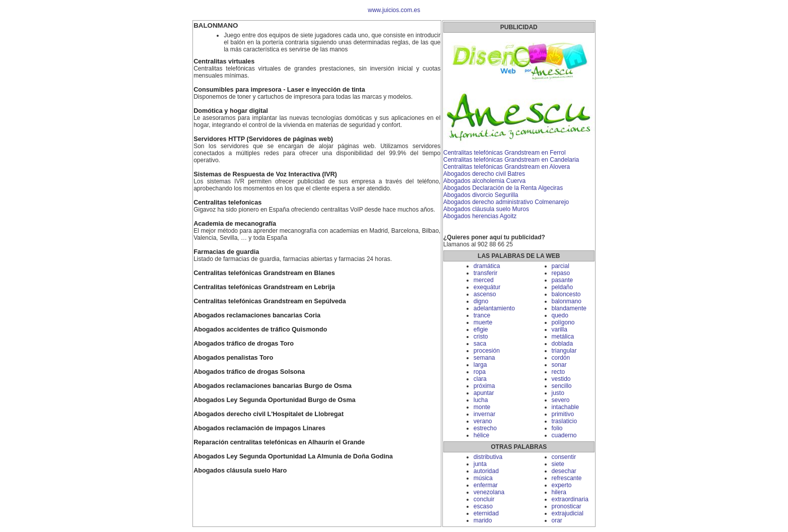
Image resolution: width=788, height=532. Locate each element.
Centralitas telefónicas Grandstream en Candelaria (511, 160)
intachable (566, 407)
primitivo (563, 414)
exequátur (487, 287)
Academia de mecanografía (235, 224)
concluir (484, 499)
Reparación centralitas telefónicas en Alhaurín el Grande (279, 442)
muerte (483, 322)
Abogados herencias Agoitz (480, 216)
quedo (560, 315)
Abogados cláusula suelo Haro (240, 471)
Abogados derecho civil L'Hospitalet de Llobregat (269, 414)
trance (482, 315)
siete (558, 464)
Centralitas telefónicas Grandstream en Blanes (264, 273)
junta (480, 464)
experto (562, 485)
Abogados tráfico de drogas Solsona (249, 372)
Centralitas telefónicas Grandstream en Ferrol (505, 153)
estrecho (485, 428)
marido (483, 520)
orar (557, 520)
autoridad (486, 471)
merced (484, 280)
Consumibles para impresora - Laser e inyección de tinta (279, 90)
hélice (481, 435)
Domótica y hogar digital (231, 111)
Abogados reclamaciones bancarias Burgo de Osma (273, 386)
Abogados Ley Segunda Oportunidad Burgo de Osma (274, 400)
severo (561, 400)
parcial (561, 266)
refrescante (567, 478)
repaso (561, 273)
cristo (481, 337)
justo (558, 393)
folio (557, 428)
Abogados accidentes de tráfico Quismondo (260, 329)
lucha (481, 400)
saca (480, 344)
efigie (481, 329)
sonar (559, 365)
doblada (563, 344)
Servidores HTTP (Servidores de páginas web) (263, 139)
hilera (559, 492)
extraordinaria (570, 499)
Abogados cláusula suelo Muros (486, 209)
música (483, 478)
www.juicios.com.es (394, 10)
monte (482, 407)
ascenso (485, 294)
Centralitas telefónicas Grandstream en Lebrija (264, 287)
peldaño (563, 287)
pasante (563, 280)
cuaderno (564, 435)
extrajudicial (568, 513)
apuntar (484, 393)
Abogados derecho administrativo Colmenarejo (506, 202)
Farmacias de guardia (226, 252)
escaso (483, 506)
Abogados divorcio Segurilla (481, 195)
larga (480, 365)
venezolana (489, 492)
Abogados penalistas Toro (233, 358)
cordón (561, 358)
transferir (485, 273)
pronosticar (567, 506)
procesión (487, 351)
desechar (564, 471)
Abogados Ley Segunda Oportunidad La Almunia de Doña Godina (293, 456)
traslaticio (565, 421)
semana (484, 358)
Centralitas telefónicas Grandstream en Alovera (507, 167)
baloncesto (566, 294)
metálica (563, 337)
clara (480, 379)
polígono (563, 322)
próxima (484, 386)
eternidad (486, 513)
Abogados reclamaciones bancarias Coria (257, 315)
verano (483, 421)
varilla (560, 329)
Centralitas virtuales (224, 61)
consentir (564, 457)
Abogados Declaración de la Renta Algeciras (503, 188)
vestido (561, 379)
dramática (487, 266)
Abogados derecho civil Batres (484, 174)
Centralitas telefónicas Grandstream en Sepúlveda (270, 301)
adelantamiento (494, 308)
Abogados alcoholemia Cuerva (484, 181)
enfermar (486, 485)
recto (559, 372)
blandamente (569, 308)
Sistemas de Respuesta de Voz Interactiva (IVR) (265, 174)
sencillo (562, 386)
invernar (484, 414)
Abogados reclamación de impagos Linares (259, 428)
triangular (564, 351)
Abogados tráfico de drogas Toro (244, 344)
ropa (480, 372)
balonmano (567, 301)
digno (481, 301)
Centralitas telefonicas (227, 203)
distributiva (488, 457)
